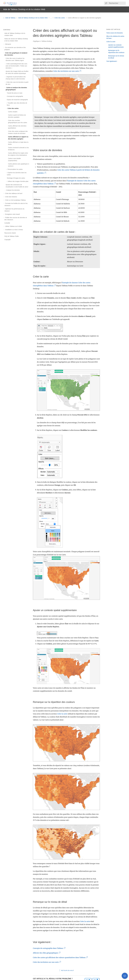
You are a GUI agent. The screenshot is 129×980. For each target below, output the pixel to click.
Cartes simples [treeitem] (13, 112)
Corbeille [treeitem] (7, 223)
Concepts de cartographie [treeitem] (15, 96)
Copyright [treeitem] (7, 240)
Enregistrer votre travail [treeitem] (12, 214)
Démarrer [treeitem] (8, 44)
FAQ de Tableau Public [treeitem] (12, 236)
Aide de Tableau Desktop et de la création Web (33, 18)
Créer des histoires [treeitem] (11, 197)
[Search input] (117, 3)
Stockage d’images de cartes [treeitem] (16, 178)
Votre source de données (115, 33)
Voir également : (112, 61)
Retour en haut (66, 970)
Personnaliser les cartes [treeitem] (15, 169)
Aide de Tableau (10, 18)
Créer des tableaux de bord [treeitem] (13, 193)
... (51, 18)
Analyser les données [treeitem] (13, 190)
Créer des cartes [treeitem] (13, 108)
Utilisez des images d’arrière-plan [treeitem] (18, 181)
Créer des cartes (60, 18)
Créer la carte (62, 714)
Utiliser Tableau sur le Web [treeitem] (13, 226)
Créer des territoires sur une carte (66, 71)
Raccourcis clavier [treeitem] (10, 233)
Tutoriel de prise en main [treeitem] (15, 93)
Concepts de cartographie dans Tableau (48, 948)
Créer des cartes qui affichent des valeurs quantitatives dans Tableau (60, 957)
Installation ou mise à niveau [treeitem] (14, 230)
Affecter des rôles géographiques (46, 953)
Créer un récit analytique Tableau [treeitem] (15, 200)
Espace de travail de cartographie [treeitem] (17, 100)
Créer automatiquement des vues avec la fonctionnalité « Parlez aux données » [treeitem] (16, 66)
